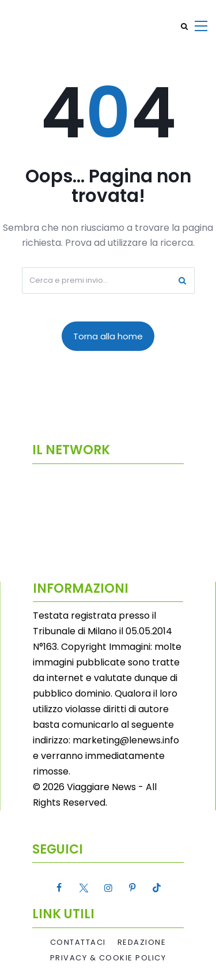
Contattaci (78, 942)
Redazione (142, 942)
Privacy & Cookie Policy (108, 958)
